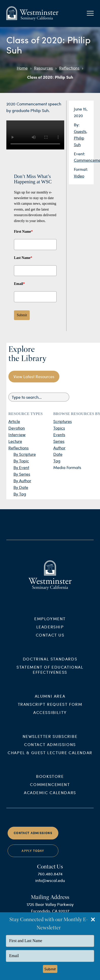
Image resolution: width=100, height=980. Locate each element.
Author (59, 448)
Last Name (23, 258)
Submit (22, 315)
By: (77, 125)
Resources (43, 68)
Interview (17, 434)
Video (79, 176)
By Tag (20, 494)
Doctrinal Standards (50, 664)
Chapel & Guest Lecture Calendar (50, 757)
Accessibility (50, 717)
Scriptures (63, 421)
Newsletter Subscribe (50, 741)
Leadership (50, 632)
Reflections (69, 68)
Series (59, 441)
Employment (50, 624)
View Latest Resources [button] (34, 376)
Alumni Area (50, 701)
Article (14, 421)
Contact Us (50, 640)
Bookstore (50, 781)
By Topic (21, 461)
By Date (21, 487)
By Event (21, 467)
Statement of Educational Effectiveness (50, 675)
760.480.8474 (50, 879)
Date (58, 454)
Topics (59, 428)
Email (19, 284)
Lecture (15, 441)
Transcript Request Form (50, 709)
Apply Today (33, 856)
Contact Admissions (50, 749)
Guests (80, 131)
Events (59, 434)
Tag (57, 461)
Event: (79, 154)
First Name (23, 232)
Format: (81, 169)
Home (22, 68)
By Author (22, 481)
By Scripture (25, 454)
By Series (22, 474)
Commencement (50, 789)
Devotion (17, 428)
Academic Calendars (50, 798)
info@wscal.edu (50, 885)
